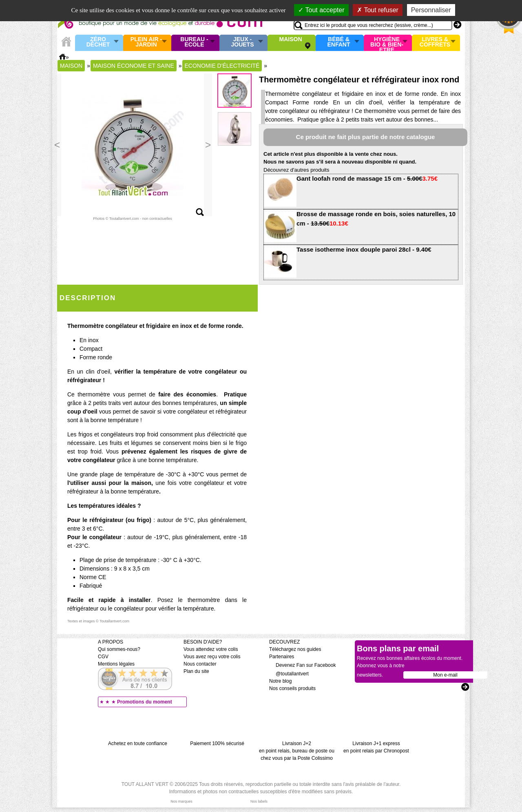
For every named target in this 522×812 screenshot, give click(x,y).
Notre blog (280, 681)
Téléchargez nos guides (295, 649)
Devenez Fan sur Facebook (302, 665)
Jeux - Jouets (242, 42)
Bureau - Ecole (194, 42)
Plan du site (196, 671)
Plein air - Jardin (146, 42)
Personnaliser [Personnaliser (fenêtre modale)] (431, 10)
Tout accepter (321, 10)
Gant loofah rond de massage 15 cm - (367, 178)
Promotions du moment (145, 702)
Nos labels (259, 801)
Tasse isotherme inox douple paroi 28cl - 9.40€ (364, 249)
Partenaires (282, 657)
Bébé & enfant (339, 42)
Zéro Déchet (98, 42)
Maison (291, 40)
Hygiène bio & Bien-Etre (387, 43)
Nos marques (181, 801)
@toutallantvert (289, 674)
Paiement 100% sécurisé (217, 743)
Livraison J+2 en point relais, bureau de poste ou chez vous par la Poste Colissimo (297, 751)
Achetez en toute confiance (138, 743)
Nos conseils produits (292, 688)
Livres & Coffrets (435, 42)
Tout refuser (378, 10)
